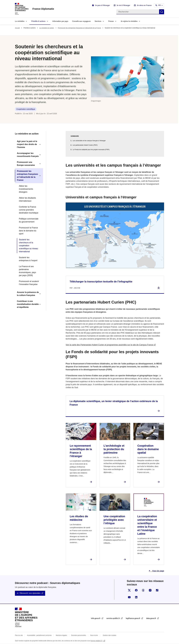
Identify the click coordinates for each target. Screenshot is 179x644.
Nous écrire (94, 635)
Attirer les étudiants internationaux (27, 199)
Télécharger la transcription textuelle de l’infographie (101, 282)
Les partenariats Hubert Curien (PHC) (85, 145)
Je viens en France (144, 5)
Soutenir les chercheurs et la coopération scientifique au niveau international (28, 246)
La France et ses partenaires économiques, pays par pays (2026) (27, 271)
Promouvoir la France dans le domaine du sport (28, 231)
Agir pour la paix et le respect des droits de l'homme (27, 144)
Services (98, 21)
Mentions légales (61, 635)
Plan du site (19, 635)
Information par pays (60, 21)
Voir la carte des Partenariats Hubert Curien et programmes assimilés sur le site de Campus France (109, 345)
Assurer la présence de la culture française (28, 294)
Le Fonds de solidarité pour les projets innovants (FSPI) (91, 150)
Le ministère (20, 21)
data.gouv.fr (151, 618)
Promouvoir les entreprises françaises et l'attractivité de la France (79, 28)
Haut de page (158, 571)
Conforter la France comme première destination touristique (29, 210)
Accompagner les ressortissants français (28, 155)
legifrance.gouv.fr (133, 618)
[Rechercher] (138, 12)
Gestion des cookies (110, 635)
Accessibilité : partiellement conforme (39, 635)
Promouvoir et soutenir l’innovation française (29, 283)
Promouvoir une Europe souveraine (26, 164)
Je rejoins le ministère (129, 21)
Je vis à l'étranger (123, 5)
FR (159, 5)
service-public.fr (113, 618)
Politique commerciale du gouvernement (29, 220)
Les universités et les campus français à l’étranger (89, 141)
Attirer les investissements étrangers (26, 189)
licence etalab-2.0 (97, 641)
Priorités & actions (38, 21)
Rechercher (162, 12)
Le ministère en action (47, 28)
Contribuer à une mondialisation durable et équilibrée (28, 304)
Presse (111, 21)
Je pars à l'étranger (102, 5)
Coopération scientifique (26, 109)
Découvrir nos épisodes (30, 593)
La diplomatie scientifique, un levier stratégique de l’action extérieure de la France (114, 403)
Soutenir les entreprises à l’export (28, 259)
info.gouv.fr (96, 618)
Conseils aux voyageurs (81, 21)
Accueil (17, 28)
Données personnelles (79, 635)
